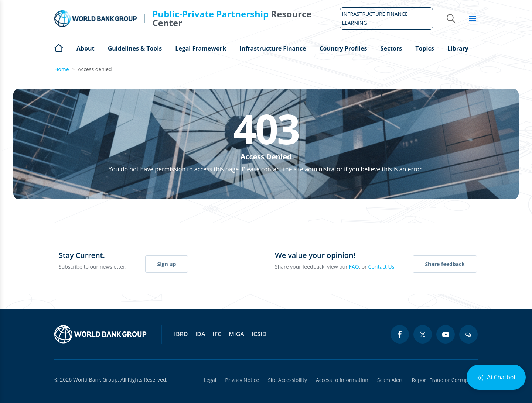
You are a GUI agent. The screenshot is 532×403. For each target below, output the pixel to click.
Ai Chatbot (496, 377)
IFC (217, 334)
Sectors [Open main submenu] (391, 48)
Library (458, 48)
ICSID (259, 334)
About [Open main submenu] (86, 48)
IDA (200, 334)
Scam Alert (390, 380)
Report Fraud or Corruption (445, 380)
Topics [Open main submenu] (424, 48)
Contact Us (381, 267)
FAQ (354, 267)
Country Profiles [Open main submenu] (343, 48)
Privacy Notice (242, 380)
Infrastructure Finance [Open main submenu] (273, 48)
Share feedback (445, 264)
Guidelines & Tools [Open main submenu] (135, 48)
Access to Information (342, 380)
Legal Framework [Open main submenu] (201, 48)
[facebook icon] (400, 334)
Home (59, 47)
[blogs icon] (468, 334)
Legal (210, 380)
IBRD (181, 334)
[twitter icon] (423, 334)
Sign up (167, 264)
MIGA (236, 334)
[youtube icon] (446, 334)
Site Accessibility (287, 380)
